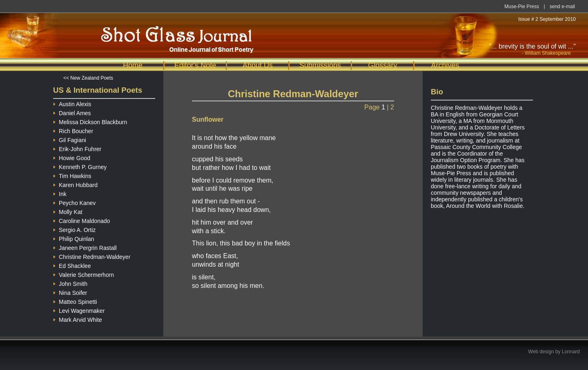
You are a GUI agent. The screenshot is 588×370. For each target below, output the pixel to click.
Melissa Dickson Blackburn (90, 121)
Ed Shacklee (72, 265)
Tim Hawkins (72, 175)
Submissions (320, 65)
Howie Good (72, 157)
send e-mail (562, 7)
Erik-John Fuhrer (77, 148)
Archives (445, 65)
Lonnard (571, 352)
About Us (258, 65)
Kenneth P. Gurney (80, 166)
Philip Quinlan (73, 238)
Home (133, 65)
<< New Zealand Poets (88, 78)
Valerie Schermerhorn (84, 274)
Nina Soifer (70, 292)
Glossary (382, 65)
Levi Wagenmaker (79, 310)
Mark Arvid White (78, 319)
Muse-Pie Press (522, 7)
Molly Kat (68, 211)
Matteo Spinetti (75, 301)
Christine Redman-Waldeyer (92, 256)
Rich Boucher (73, 130)
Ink (60, 193)
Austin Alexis (72, 103)
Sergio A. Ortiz (74, 229)
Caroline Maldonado (81, 220)
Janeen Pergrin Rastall (85, 247)
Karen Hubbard (75, 184)
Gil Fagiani (70, 139)
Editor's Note (195, 65)
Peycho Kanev (74, 202)
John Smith (70, 283)
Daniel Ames (72, 112)
